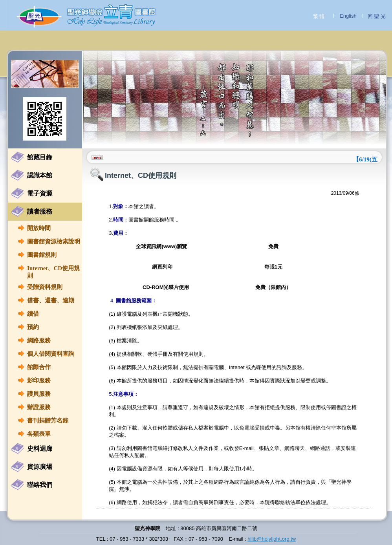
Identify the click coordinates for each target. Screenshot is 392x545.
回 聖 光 (377, 16)
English (348, 16)
